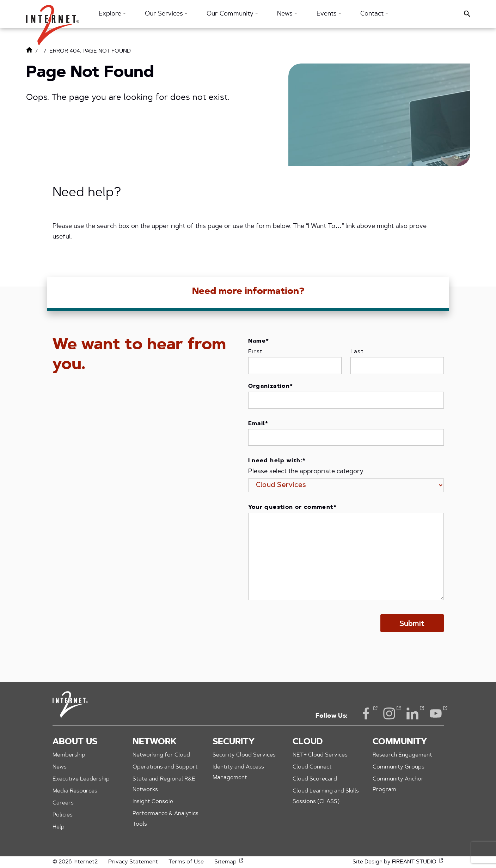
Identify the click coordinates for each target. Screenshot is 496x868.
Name (259, 341)
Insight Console (153, 802)
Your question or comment (292, 507)
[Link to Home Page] (29, 52)
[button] (53, 22)
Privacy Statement (133, 862)
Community (400, 742)
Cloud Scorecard (315, 779)
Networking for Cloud (161, 755)
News (287, 14)
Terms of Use (186, 862)
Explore (112, 14)
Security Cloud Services (244, 755)
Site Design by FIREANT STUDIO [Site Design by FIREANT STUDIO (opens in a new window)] (398, 862)
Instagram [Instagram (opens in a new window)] (389, 713)
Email (258, 424)
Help (59, 827)
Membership (69, 755)
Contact (374, 14)
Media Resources (75, 791)
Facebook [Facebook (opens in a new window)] (366, 713)
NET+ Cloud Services (320, 755)
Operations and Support (165, 767)
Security (234, 742)
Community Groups (399, 767)
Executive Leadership (81, 779)
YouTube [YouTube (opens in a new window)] (436, 713)
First (256, 352)
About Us (75, 742)
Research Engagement (402, 755)
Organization (271, 386)
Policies (63, 815)
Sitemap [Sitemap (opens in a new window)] (229, 862)
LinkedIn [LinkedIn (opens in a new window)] (412, 713)
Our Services (166, 14)
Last (357, 352)
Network (155, 742)
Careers (63, 803)
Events (329, 14)
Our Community (232, 14)
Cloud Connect (312, 767)
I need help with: (277, 461)
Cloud (308, 742)
